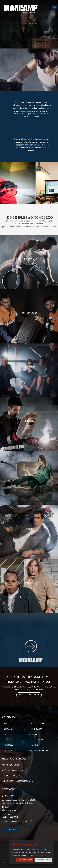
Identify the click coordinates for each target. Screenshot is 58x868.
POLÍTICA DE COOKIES (11, 765)
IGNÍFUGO (8, 729)
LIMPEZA (7, 734)
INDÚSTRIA (8, 724)
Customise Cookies (43, 860)
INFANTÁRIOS (9, 745)
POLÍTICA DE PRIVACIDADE (13, 770)
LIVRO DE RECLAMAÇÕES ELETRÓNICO (17, 781)
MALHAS (34, 745)
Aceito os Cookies (25, 860)
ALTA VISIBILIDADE (38, 724)
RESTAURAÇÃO (37, 740)
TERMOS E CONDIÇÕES (11, 776)
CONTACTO (10, 829)
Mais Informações (41, 855)
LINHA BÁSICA (36, 729)
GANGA (34, 734)
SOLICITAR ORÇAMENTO (29, 695)
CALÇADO (8, 750)
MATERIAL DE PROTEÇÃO (41, 750)
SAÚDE (6, 740)
